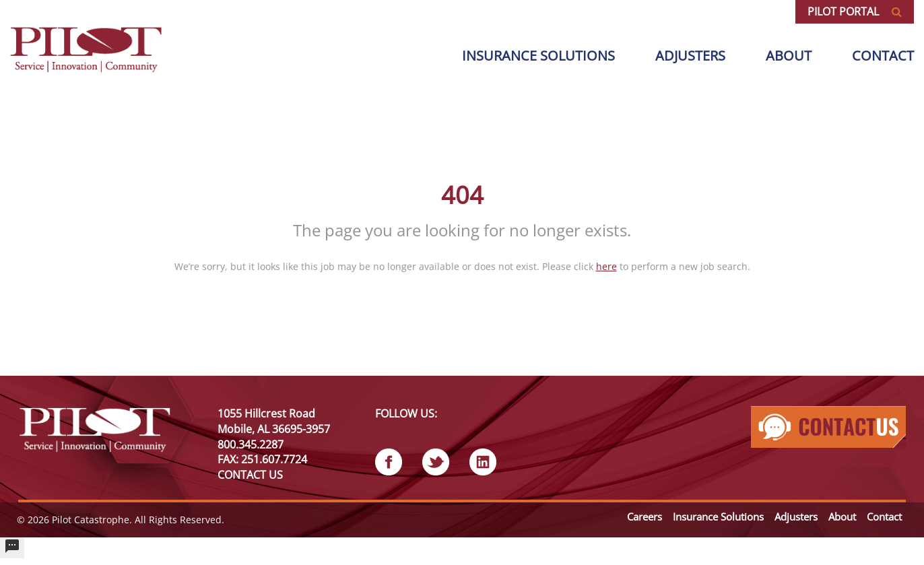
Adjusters (690, 56)
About (789, 56)
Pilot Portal (855, 11)
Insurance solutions (538, 56)
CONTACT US (250, 475)
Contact (883, 56)
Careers (645, 517)
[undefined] (12, 548)
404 (462, 195)
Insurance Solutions (718, 517)
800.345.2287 (251, 444)
